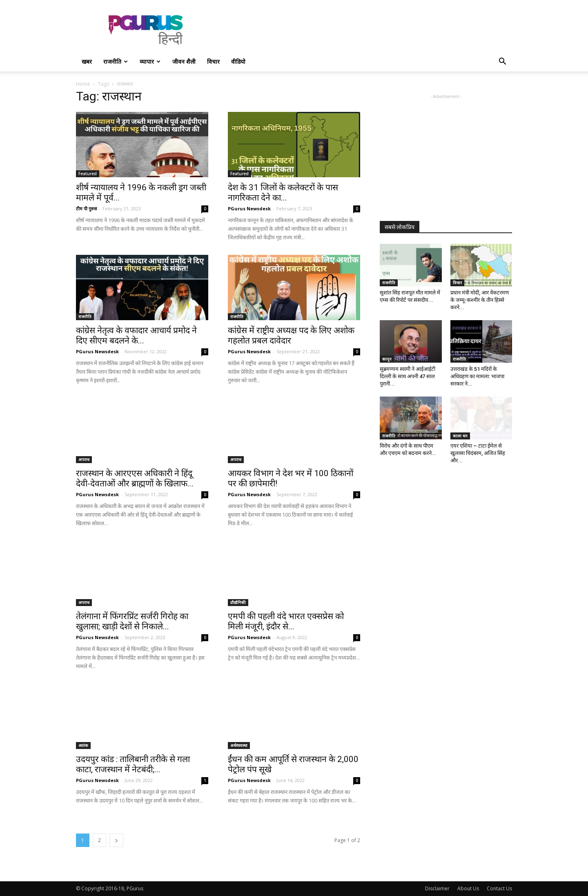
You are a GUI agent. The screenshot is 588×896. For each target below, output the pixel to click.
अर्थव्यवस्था (239, 745)
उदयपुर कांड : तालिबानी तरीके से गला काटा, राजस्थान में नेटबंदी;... (133, 764)
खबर (87, 61)
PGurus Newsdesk (249, 208)
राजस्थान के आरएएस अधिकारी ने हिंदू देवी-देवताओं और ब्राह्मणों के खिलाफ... (135, 478)
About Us (468, 888)
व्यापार (150, 61)
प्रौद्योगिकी (238, 602)
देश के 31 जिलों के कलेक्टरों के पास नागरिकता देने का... (283, 193)
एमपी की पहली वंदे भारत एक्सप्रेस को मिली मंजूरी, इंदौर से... (286, 621)
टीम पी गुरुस (86, 208)
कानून (387, 359)
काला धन (460, 436)
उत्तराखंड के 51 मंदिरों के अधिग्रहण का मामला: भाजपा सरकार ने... (477, 376)
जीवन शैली (184, 61)
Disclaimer (437, 888)
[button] (502, 62)
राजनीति (116, 61)
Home (83, 84)
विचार (213, 61)
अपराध (84, 459)
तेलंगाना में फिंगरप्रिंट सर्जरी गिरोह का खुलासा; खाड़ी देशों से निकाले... (132, 621)
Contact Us (499, 888)
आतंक (83, 745)
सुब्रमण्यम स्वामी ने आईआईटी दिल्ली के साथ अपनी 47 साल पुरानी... (408, 376)
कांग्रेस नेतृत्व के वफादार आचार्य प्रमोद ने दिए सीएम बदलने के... (136, 335)
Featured (88, 174)
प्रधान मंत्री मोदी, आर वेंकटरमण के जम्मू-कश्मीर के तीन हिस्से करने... (480, 300)
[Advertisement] (363, 30)
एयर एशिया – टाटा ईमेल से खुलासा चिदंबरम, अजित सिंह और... (478, 453)
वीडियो (238, 61)
